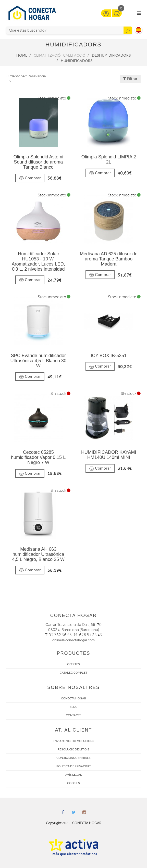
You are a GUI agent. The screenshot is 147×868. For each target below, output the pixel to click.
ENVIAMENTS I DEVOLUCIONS (73, 741)
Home (22, 55)
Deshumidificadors (111, 55)
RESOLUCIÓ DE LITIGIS (73, 749)
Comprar (30, 178)
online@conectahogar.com (73, 640)
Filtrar (130, 79)
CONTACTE (74, 715)
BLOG (74, 707)
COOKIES (73, 783)
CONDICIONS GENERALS (73, 758)
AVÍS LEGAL (74, 775)
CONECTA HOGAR (73, 698)
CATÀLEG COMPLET (73, 673)
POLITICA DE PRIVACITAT (74, 766)
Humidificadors (77, 61)
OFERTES (73, 664)
